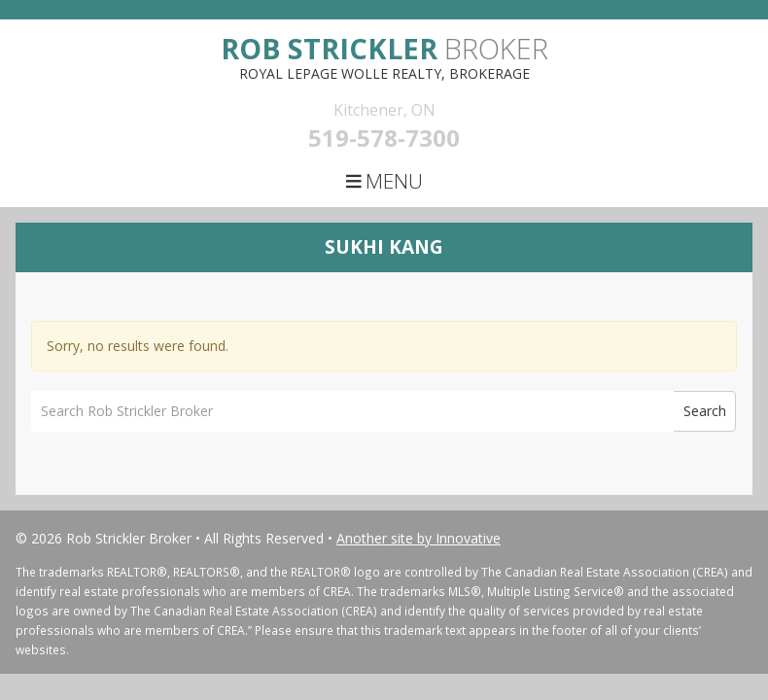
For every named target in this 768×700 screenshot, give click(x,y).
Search (705, 411)
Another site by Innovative (419, 538)
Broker (384, 48)
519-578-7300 (384, 138)
